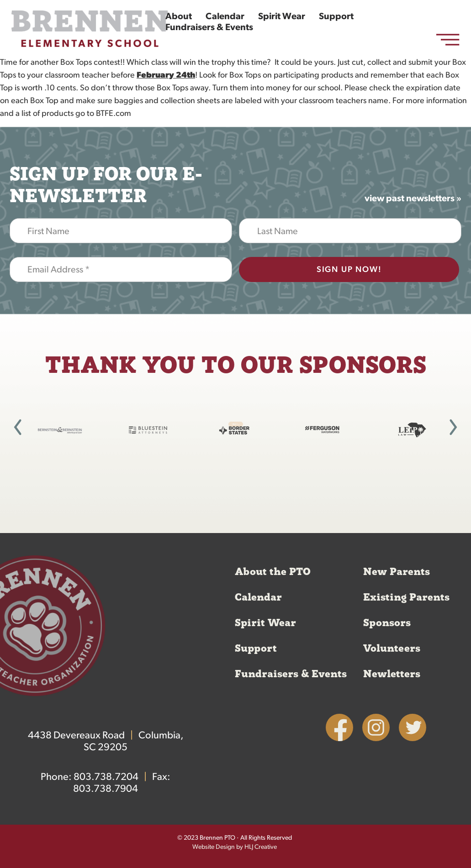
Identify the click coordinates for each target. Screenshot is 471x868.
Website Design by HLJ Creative (235, 847)
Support (336, 17)
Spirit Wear (282, 17)
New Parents (397, 572)
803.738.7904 (106, 789)
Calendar (225, 17)
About (179, 17)
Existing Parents (406, 597)
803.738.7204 (106, 777)
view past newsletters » (413, 199)
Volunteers (392, 648)
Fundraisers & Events (209, 28)
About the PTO (273, 572)
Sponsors (387, 623)
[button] (18, 427)
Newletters (392, 674)
